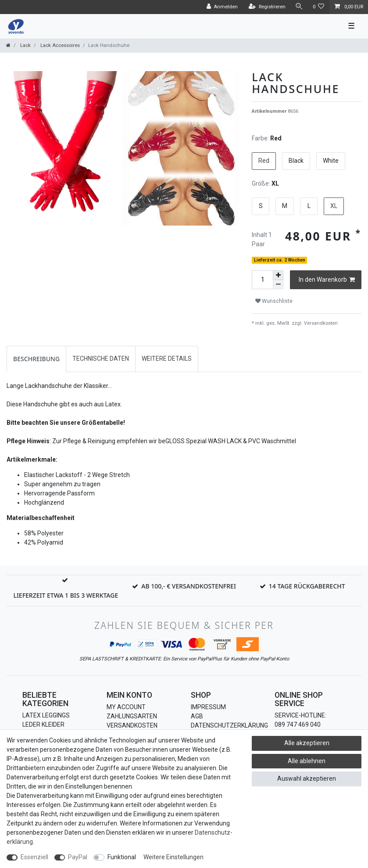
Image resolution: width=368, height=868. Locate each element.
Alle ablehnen (307, 761)
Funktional (122, 857)
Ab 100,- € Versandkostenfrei (189, 586)
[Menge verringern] (278, 285)
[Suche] (299, 7)
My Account (126, 707)
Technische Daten (101, 359)
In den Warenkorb (327, 280)
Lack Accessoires (59, 45)
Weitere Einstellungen (173, 857)
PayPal (78, 857)
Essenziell (34, 857)
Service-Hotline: (300, 715)
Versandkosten (320, 323)
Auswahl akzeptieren (307, 778)
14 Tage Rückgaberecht (307, 586)
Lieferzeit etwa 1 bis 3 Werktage (66, 595)
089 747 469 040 (298, 725)
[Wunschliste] (319, 7)
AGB (197, 716)
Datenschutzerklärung (229, 725)
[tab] (36, 359)
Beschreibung (36, 359)
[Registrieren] (267, 7)
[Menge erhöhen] (278, 275)
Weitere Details (167, 359)
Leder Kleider (43, 725)
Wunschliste (274, 301)
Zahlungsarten (132, 716)
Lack (25, 45)
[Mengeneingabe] (262, 280)
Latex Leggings (46, 715)
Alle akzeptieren (307, 743)
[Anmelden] (222, 7)
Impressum (208, 707)
